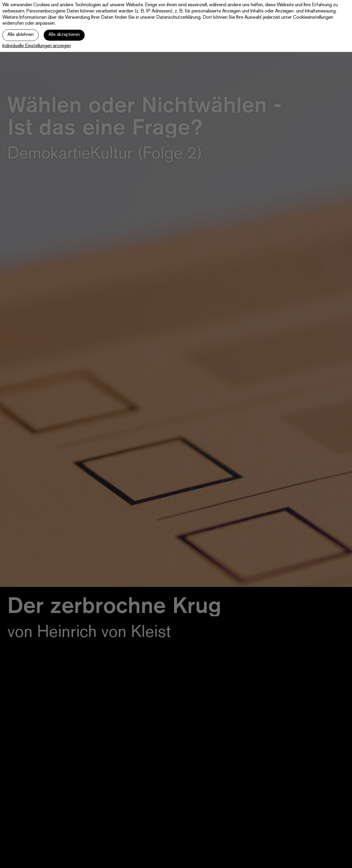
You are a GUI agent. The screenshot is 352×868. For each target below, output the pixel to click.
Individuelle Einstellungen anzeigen (37, 46)
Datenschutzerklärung (178, 18)
